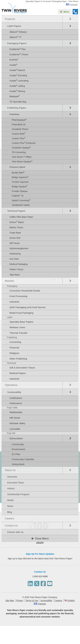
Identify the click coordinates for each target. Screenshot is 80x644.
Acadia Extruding (18, 75)
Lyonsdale (15, 429)
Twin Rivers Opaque (22, 161)
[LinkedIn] (30, 583)
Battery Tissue (16, 227)
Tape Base (15, 275)
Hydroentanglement (19, 248)
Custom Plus (19, 138)
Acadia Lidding (17, 86)
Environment (18, 449)
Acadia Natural (17, 70)
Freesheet (14, 114)
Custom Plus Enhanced (24, 143)
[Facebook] (43, 583)
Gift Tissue (15, 243)
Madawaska (16, 412)
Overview (12, 477)
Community (18, 444)
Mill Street (15, 418)
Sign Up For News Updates (40, 554)
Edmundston (16, 438)
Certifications (16, 398)
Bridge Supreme (20, 177)
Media (10, 500)
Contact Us (11, 526)
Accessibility (46, 600)
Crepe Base (15, 233)
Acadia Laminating (19, 81)
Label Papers (14, 26)
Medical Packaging (19, 264)
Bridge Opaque (20, 186)
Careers (10, 518)
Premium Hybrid (17, 167)
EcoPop (14, 60)
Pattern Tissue (16, 269)
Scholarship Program (18, 494)
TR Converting (19, 152)
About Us (10, 470)
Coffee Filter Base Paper (21, 217)
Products (10, 19)
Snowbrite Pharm (20, 129)
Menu (66, 12)
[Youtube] (50, 583)
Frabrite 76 (18, 196)
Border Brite (18, 172)
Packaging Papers (17, 43)
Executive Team (16, 483)
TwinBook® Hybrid (21, 205)
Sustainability (14, 392)
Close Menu (42, 539)
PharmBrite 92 (19, 125)
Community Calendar (23, 459)
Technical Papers (16, 211)
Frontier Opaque (20, 191)
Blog (10, 512)
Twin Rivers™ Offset (22, 157)
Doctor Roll (15, 238)
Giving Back (18, 464)
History (11, 488)
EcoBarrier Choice (19, 54)
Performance (16, 403)
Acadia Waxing (17, 91)
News (10, 506)
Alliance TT (16, 37)
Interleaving (15, 254)
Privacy (20, 600)
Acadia (13, 65)
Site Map (10, 600)
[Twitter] (37, 583)
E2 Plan (16, 454)
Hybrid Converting (21, 200)
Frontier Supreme (20, 182)
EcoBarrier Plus (18, 49)
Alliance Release (18, 32)
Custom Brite (19, 134)
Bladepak (15, 96)
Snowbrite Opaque (21, 147)
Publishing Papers (17, 108)
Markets (10, 281)
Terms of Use (32, 600)
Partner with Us (15, 532)
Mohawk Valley (17, 423)
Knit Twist (14, 259)
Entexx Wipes (17, 222)
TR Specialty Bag (18, 102)
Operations (11, 385)
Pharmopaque (19, 120)
